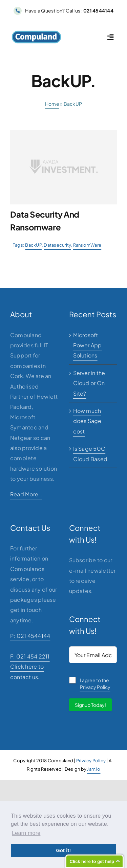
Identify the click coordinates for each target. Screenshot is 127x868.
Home (52, 104)
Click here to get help (92, 861)
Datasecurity (57, 245)
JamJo (94, 769)
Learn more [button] (26, 833)
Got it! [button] (63, 850)
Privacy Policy (91, 761)
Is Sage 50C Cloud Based (90, 454)
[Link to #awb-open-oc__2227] (110, 37)
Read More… (26, 494)
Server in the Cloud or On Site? (89, 383)
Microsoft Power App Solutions (88, 345)
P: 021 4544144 (30, 636)
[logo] (36, 33)
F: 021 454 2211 (30, 656)
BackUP (33, 245)
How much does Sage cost (87, 421)
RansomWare (87, 245)
